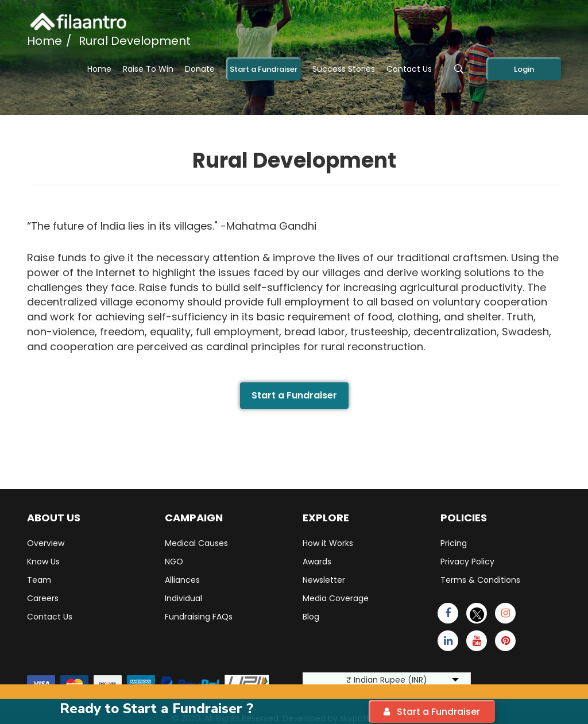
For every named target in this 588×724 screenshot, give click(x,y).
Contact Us (409, 69)
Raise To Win (148, 69)
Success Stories (344, 69)
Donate (200, 69)
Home (99, 69)
